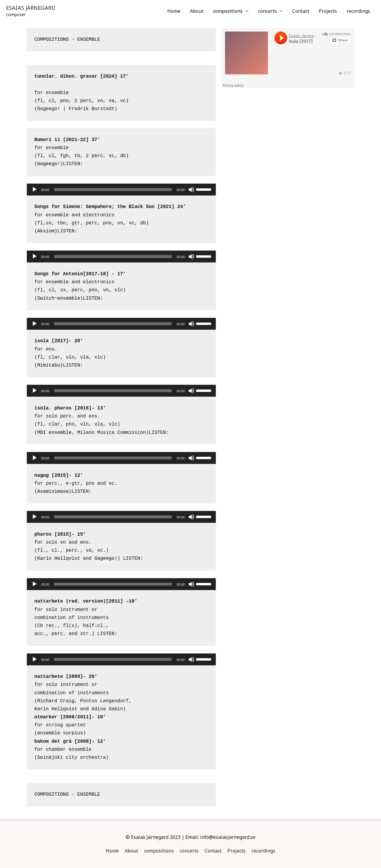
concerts (267, 11)
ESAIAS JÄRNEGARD (31, 8)
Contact (301, 11)
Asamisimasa (53, 492)
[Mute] (191, 190)
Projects (328, 11)
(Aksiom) (46, 231)
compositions (228, 11)
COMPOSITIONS (52, 40)
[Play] (35, 190)
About (197, 11)
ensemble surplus (60, 733)
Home (174, 11)
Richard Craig (56, 701)
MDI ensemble (54, 433)
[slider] (113, 190)
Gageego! (49, 164)
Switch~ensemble (59, 298)
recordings (358, 11)
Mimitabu (49, 365)
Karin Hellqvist (59, 559)
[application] (121, 190)
